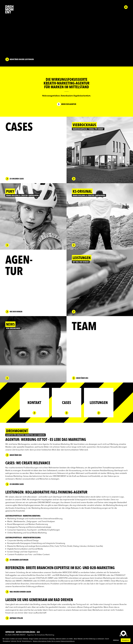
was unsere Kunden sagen (20, 592)
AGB (38, 632)
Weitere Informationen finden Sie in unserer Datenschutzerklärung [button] (54, 641)
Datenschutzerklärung (26, 632)
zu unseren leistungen (19, 560)
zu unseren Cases (17, 484)
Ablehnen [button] (116, 640)
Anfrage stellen (16, 618)
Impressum (10, 632)
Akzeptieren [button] (126, 640)
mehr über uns (16, 455)
